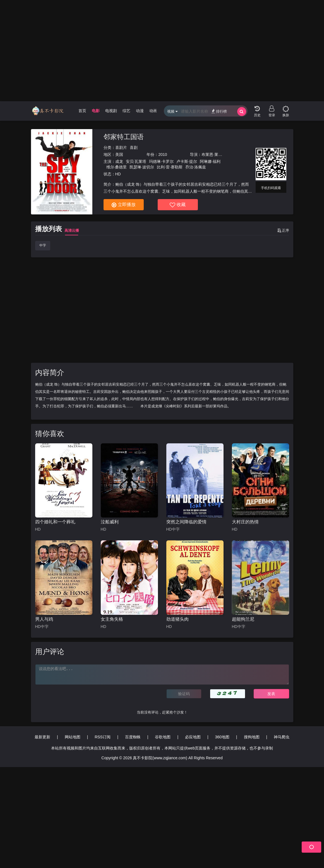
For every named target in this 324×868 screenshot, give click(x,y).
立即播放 (124, 205)
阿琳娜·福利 (210, 161)
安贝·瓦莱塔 (136, 161)
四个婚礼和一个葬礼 (55, 522)
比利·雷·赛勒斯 (170, 167)
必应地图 (193, 737)
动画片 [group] (155, 111)
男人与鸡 (44, 619)
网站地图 (73, 737)
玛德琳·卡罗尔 (161, 161)
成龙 (119, 161)
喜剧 (134, 148)
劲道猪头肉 (177, 619)
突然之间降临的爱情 (186, 522)
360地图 (222, 737)
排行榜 (219, 111)
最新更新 (42, 737)
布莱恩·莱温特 (214, 154)
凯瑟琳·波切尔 (142, 167)
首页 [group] (82, 111)
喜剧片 (121, 148)
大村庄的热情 (245, 522)
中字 (43, 245)
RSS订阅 (103, 737)
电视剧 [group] (111, 111)
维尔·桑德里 (117, 167)
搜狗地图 (252, 737)
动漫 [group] (140, 111)
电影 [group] (96, 111)
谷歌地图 (163, 737)
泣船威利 (110, 522)
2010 (163, 154)
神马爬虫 (282, 737)
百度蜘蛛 (133, 737)
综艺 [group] (126, 111)
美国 (119, 154)
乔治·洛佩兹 (196, 167)
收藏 (178, 205)
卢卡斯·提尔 (187, 161)
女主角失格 (112, 619)
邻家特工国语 (124, 137)
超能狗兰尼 (243, 619)
